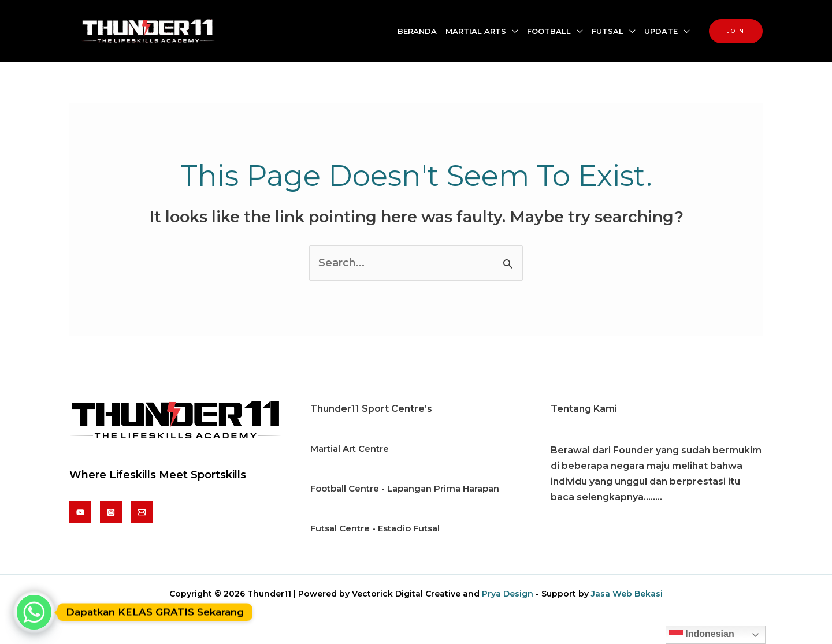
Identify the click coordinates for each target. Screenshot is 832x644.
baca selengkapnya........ (606, 497)
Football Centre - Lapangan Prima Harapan (405, 488)
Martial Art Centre (350, 448)
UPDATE (661, 31)
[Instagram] (111, 512)
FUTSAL (608, 31)
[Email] (142, 512)
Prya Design (508, 594)
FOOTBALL (549, 31)
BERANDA (417, 31)
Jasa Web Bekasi (627, 594)
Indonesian (702, 635)
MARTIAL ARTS (476, 31)
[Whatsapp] (34, 612)
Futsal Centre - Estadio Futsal (375, 528)
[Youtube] (80, 512)
